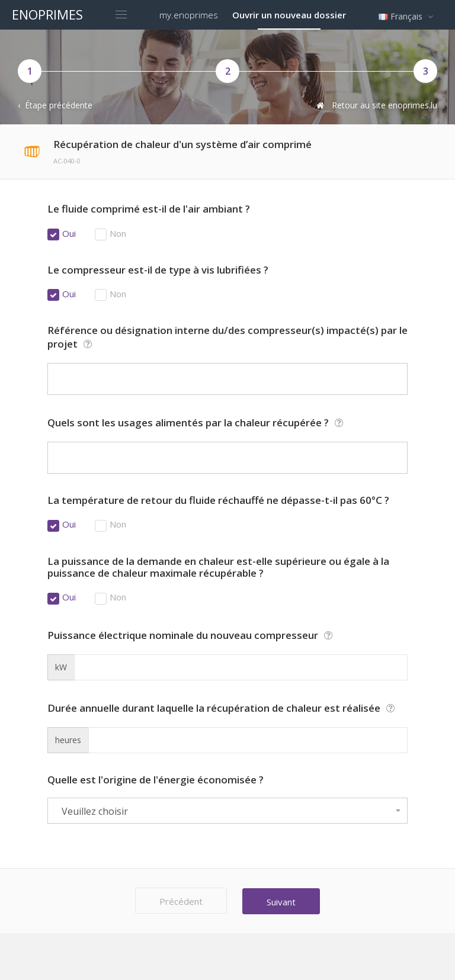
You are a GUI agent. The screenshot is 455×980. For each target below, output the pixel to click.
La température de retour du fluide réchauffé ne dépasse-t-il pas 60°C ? (218, 500)
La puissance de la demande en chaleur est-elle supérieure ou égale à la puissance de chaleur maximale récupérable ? (218, 568)
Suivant (283, 901)
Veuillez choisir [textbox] (95, 811)
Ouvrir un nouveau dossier (289, 15)
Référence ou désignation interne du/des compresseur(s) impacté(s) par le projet (227, 337)
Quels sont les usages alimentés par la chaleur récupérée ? (197, 422)
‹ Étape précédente (55, 105)
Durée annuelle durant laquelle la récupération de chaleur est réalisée (223, 708)
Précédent (179, 901)
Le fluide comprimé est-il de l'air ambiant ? (149, 209)
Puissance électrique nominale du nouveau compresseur (192, 635)
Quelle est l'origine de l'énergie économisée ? (156, 780)
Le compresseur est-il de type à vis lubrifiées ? (158, 270)
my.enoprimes (189, 15)
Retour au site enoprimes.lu (375, 105)
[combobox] (227, 811)
